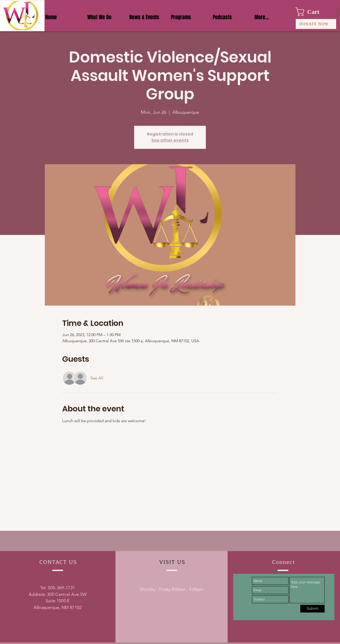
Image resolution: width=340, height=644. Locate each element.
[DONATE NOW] (316, 24)
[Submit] (312, 609)
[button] (312, 12)
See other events (170, 140)
